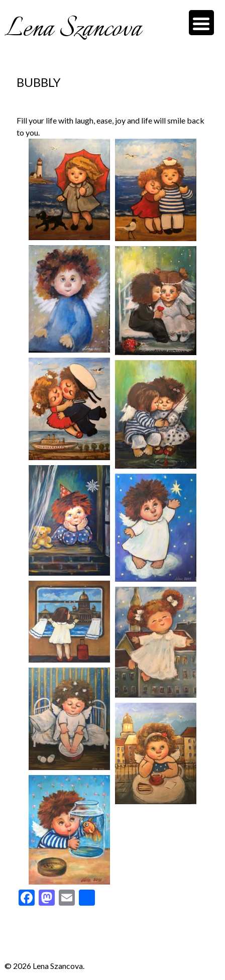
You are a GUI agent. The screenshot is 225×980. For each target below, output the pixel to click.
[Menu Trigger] (201, 23)
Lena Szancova (73, 29)
